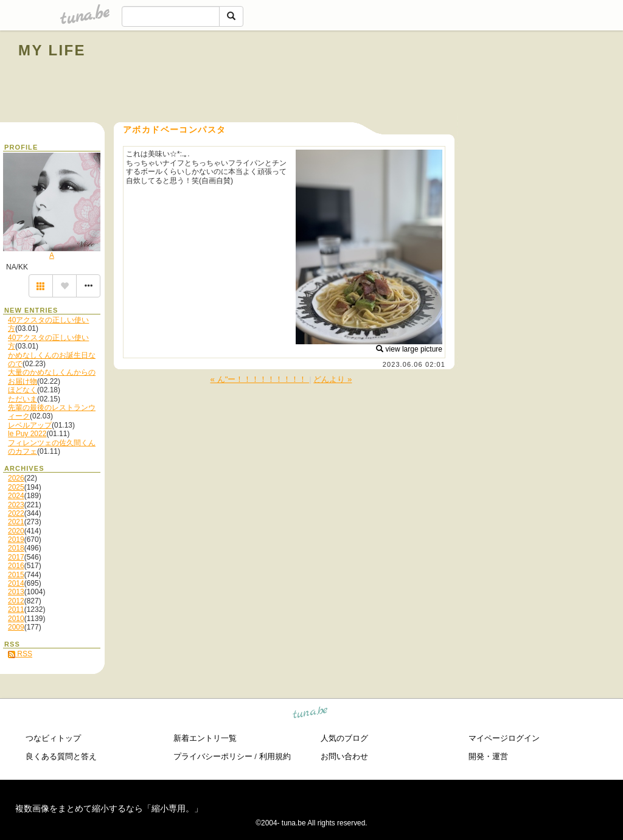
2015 (16, 575)
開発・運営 (488, 756)
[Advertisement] (466, 78)
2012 (16, 601)
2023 (16, 505)
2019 (16, 540)
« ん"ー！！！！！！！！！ (260, 379)
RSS (20, 654)
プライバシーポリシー (213, 756)
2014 (16, 583)
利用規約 (275, 756)
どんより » (332, 379)
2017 (16, 557)
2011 (16, 609)
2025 (16, 487)
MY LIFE (52, 50)
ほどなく (23, 390)
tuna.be (311, 714)
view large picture (409, 349)
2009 (16, 627)
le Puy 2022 (27, 434)
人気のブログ (344, 738)
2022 (16, 513)
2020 (16, 531)
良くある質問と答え (61, 756)
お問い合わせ (344, 756)
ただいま (23, 399)
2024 (16, 496)
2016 (16, 566)
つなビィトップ (53, 738)
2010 (16, 619)
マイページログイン (504, 738)
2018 (16, 548)
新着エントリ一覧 (205, 738)
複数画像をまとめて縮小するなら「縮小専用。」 (109, 808)
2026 (16, 478)
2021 (16, 522)
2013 (16, 592)
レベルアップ (30, 425)
